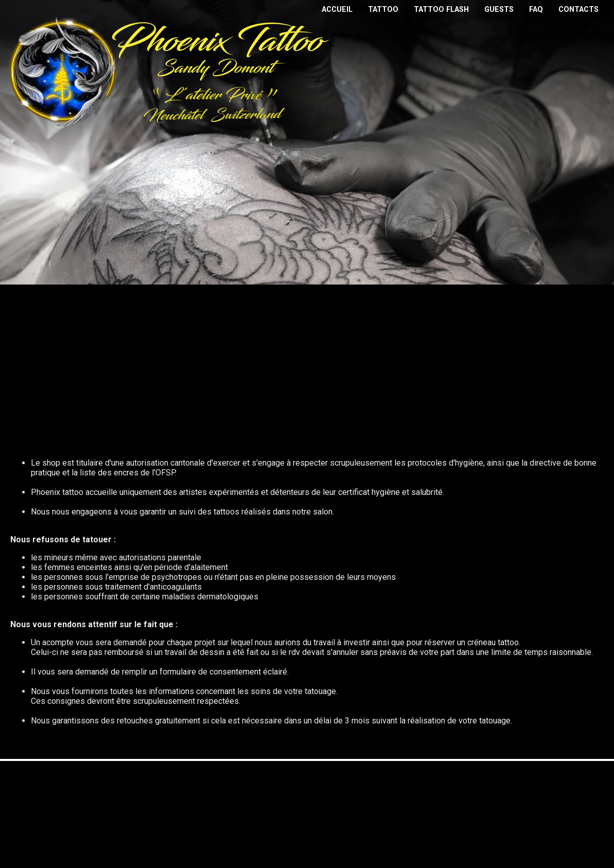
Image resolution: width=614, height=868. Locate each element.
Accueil (337, 10)
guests (499, 10)
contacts (578, 10)
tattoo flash (441, 10)
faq (536, 10)
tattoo (383, 10)
